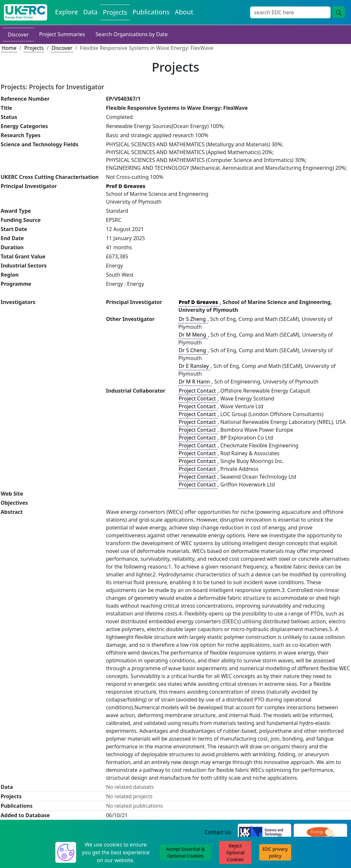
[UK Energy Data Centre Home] (26, 12)
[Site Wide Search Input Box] (290, 12)
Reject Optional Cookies (235, 853)
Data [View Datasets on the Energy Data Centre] (90, 12)
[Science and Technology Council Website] (264, 832)
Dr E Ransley (194, 366)
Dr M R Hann (195, 382)
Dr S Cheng (193, 350)
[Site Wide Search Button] (339, 12)
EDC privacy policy (275, 852)
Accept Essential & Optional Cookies (185, 852)
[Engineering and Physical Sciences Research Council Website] (321, 832)
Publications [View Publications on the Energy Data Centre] (151, 12)
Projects (34, 48)
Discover (18, 35)
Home (9, 48)
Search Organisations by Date (132, 34)
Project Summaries (62, 34)
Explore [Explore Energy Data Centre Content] (66, 12)
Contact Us (218, 832)
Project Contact (198, 391)
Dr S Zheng (193, 319)
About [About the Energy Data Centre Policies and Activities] (184, 12)
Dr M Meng (193, 335)
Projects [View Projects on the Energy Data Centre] (115, 12)
